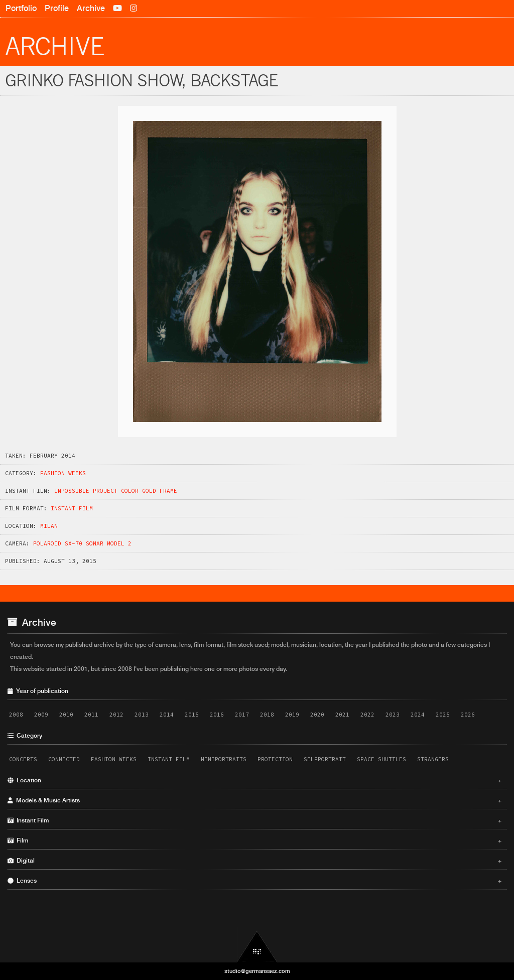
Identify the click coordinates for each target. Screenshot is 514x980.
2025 (443, 715)
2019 (292, 715)
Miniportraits (224, 759)
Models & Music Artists (254, 800)
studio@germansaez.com (257, 971)
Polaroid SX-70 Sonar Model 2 (82, 543)
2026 (468, 715)
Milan (49, 526)
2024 (418, 715)
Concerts (23, 759)
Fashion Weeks (63, 473)
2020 (317, 715)
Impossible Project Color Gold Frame (116, 491)
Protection (275, 759)
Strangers (433, 759)
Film (254, 841)
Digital (254, 861)
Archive (91, 8)
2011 (91, 715)
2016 (217, 715)
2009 (41, 715)
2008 (16, 715)
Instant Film (72, 508)
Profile (57, 8)
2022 (367, 715)
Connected (64, 759)
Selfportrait (325, 759)
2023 (393, 715)
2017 (242, 715)
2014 (167, 715)
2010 (66, 715)
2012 (116, 715)
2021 (342, 715)
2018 (267, 715)
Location (254, 780)
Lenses (254, 881)
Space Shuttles (381, 759)
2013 (142, 715)
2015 (192, 715)
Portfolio (21, 8)
